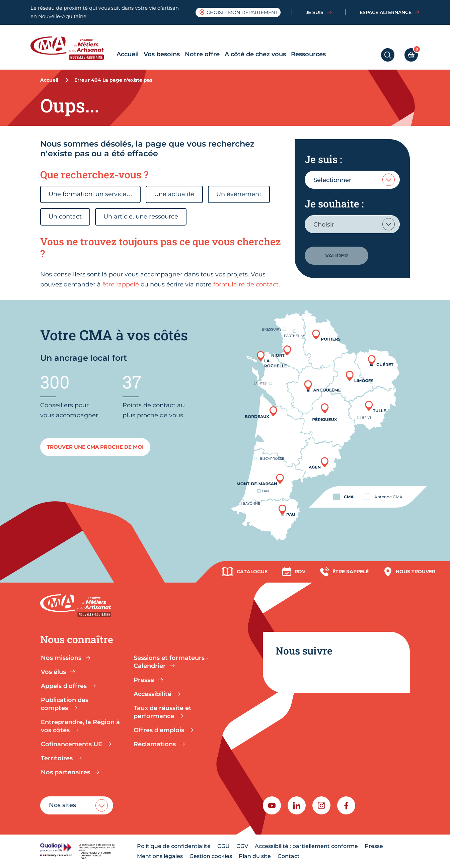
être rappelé (121, 284)
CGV (242, 846)
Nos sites (62, 805)
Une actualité (174, 194)
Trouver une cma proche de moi (95, 447)
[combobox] (352, 180)
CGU (223, 846)
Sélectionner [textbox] (332, 180)
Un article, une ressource (141, 216)
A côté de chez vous (255, 54)
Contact (289, 856)
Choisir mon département (238, 12)
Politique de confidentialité (174, 846)
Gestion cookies (211, 856)
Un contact (65, 216)
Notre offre (202, 54)
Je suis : (323, 159)
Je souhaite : (334, 204)
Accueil (128, 54)
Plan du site (255, 856)
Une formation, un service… (90, 194)
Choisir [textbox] (324, 225)
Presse (374, 846)
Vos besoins (162, 54)
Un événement (239, 194)
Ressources (308, 54)
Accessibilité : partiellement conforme (306, 846)
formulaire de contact (246, 284)
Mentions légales (160, 856)
